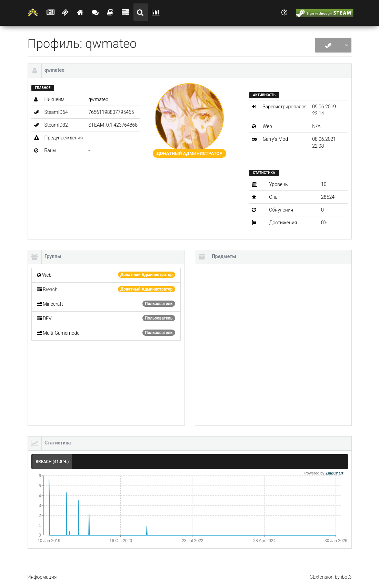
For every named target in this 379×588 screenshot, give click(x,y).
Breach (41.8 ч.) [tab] (52, 462)
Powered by (324, 473)
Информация (42, 577)
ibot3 (346, 577)
